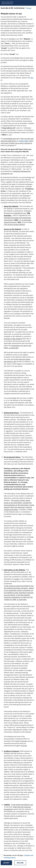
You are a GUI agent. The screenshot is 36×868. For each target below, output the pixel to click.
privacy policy (24, 141)
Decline (20, 863)
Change (29, 8)
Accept (6, 863)
